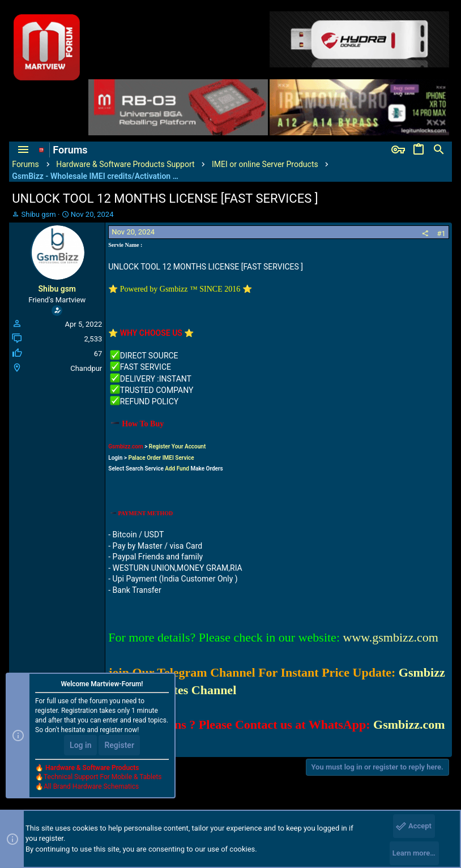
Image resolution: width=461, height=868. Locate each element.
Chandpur (86, 368)
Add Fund (177, 469)
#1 (441, 234)
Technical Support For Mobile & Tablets (103, 777)
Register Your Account (177, 446)
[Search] (439, 150)
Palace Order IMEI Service (161, 458)
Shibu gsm (39, 214)
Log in (80, 745)
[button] (23, 150)
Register (119, 745)
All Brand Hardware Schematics (91, 786)
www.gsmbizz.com (391, 637)
